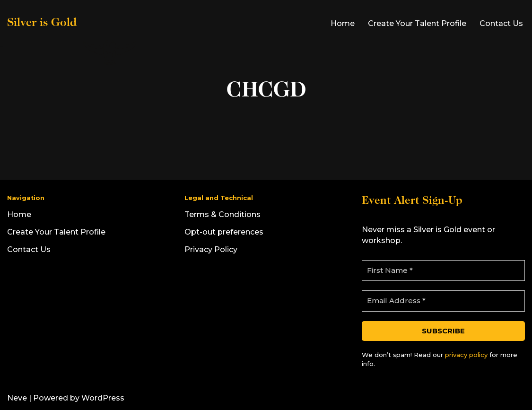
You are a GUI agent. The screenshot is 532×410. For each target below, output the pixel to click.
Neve (17, 398)
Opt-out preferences (224, 232)
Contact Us (501, 23)
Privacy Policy (211, 249)
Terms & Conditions (222, 214)
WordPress (103, 398)
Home (343, 23)
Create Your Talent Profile (417, 23)
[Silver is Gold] (73, 23)
